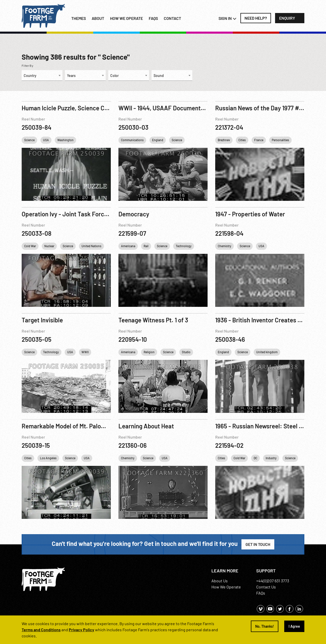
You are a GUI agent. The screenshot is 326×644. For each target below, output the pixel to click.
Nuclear (49, 246)
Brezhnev (224, 140)
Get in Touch (258, 544)
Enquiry (287, 18)
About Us (220, 581)
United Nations (91, 246)
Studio (186, 352)
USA (46, 140)
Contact (172, 18)
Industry (271, 458)
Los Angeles (48, 458)
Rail (146, 246)
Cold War (30, 246)
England (158, 140)
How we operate (126, 18)
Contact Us (266, 587)
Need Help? (256, 18)
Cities (242, 140)
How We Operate (226, 587)
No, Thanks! (265, 626)
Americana (128, 246)
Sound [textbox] (159, 76)
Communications (132, 140)
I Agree (294, 626)
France (259, 140)
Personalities (280, 140)
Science (29, 140)
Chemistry (225, 246)
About (98, 18)
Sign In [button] (228, 18)
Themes (79, 18)
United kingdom (267, 352)
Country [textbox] (30, 76)
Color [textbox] (114, 76)
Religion (149, 352)
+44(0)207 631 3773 (273, 581)
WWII (85, 352)
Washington (65, 140)
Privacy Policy (81, 630)
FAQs (153, 18)
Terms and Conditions (41, 630)
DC (255, 458)
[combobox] (42, 75)
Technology (184, 246)
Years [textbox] (71, 76)
